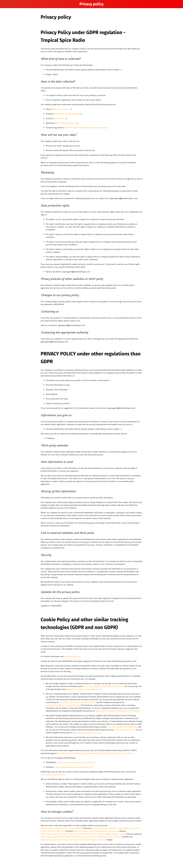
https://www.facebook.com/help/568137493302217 (117, 711)
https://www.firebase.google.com (68, 114)
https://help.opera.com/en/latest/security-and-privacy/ (96, 831)
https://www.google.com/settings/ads (122, 727)
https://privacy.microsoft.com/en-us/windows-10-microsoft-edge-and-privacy (74, 840)
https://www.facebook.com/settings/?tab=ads (76, 762)
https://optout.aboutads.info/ (53, 775)
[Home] (178, 4)
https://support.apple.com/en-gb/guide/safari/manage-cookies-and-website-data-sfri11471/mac (81, 837)
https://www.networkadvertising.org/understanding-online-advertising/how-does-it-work (94, 753)
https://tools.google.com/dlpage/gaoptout (84, 689)
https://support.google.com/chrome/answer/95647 (62, 828)
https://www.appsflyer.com (66, 123)
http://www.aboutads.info (124, 730)
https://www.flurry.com (62, 109)
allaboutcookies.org (72, 656)
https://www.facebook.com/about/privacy (63, 705)
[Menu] (5, 4)
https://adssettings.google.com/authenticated (74, 767)
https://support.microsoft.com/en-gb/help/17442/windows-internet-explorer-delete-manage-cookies (83, 834)
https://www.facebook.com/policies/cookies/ (77, 702)
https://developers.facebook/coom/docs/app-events (85, 128)
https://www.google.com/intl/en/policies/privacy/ (103, 686)
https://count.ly (60, 118)
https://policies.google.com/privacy (87, 733)
